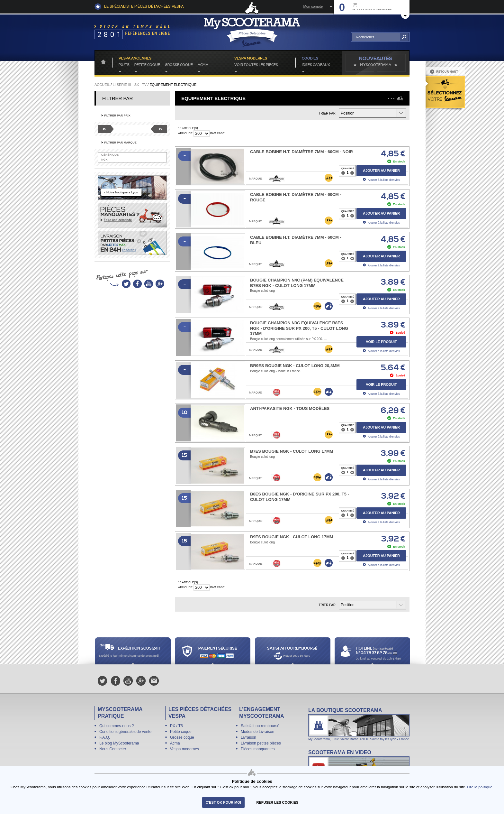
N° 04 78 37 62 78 (372, 653)
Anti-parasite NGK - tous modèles (290, 408)
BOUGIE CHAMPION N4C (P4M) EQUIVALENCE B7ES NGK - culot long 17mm (297, 283)
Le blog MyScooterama (119, 743)
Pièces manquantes (258, 749)
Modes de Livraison (257, 732)
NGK (104, 160)
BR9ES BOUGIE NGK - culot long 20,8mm (295, 366)
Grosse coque (179, 65)
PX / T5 (176, 726)
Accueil (102, 85)
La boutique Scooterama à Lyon (359, 724)
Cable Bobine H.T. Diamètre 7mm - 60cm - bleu (296, 240)
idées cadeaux (316, 65)
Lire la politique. (480, 787)
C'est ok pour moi (223, 802)
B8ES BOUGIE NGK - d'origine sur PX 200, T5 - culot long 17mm (300, 497)
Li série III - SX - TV (130, 85)
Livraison (248, 737)
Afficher (185, 133)
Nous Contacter (113, 749)
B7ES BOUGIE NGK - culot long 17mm (292, 451)
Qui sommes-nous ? (117, 726)
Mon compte (313, 6)
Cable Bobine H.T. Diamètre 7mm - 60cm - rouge (296, 197)
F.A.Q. (105, 737)
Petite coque (147, 65)
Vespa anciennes (135, 59)
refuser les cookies (278, 802)
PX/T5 (124, 65)
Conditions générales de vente (125, 732)
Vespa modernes (184, 749)
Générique (110, 155)
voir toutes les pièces (256, 65)
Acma (203, 65)
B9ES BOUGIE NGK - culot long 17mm (292, 537)
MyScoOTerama (376, 65)
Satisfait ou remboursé (260, 726)
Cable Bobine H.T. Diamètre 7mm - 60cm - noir (301, 152)
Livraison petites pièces (261, 743)
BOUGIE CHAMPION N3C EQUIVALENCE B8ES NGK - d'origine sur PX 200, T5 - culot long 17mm (299, 328)
